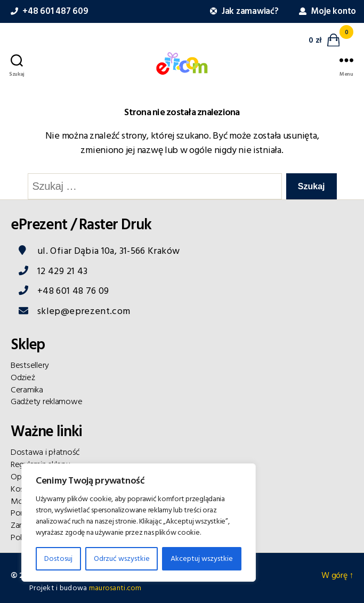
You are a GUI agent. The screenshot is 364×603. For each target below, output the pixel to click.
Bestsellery (30, 365)
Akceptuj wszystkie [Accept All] (202, 559)
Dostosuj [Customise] (58, 559)
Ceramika (27, 390)
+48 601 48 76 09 (73, 291)
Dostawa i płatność (45, 452)
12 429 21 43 (62, 271)
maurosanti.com (115, 588)
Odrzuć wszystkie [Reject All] (122, 559)
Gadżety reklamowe (46, 401)
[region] (139, 522)
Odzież (23, 377)
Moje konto (326, 11)
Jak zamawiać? (243, 11)
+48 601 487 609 (48, 11)
